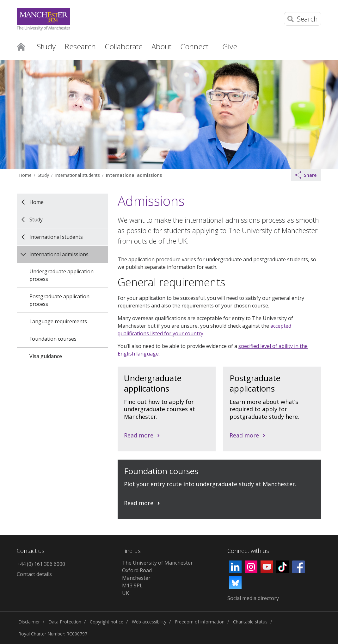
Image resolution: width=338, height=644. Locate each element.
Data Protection (65, 622)
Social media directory (253, 598)
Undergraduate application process (61, 275)
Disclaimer (29, 622)
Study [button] (46, 46)
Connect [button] (194, 46)
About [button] (161, 46)
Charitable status (250, 622)
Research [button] (80, 46)
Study (43, 175)
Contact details (34, 574)
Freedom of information (200, 622)
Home (21, 46)
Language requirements (58, 321)
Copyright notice (107, 622)
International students (77, 175)
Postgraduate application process (59, 300)
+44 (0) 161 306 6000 (41, 564)
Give (230, 46)
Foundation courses (53, 339)
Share (306, 175)
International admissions (134, 175)
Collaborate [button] (124, 46)
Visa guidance (46, 356)
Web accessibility (149, 622)
